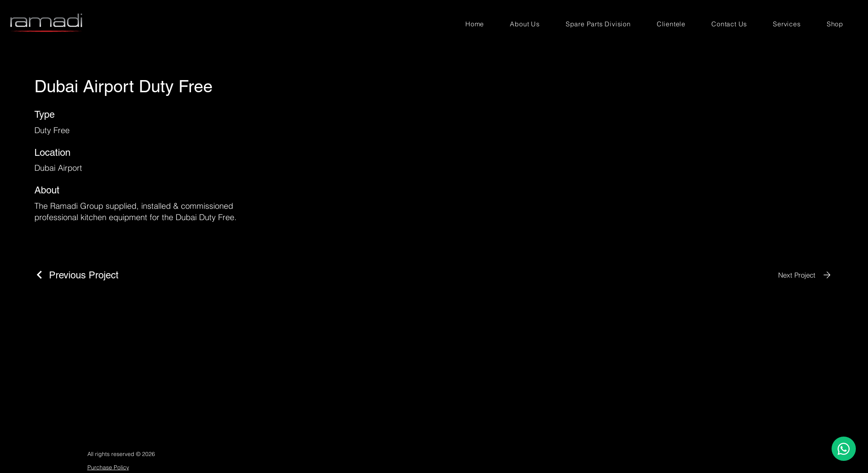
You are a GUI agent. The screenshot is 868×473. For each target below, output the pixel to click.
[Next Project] (806, 275)
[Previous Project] (76, 275)
